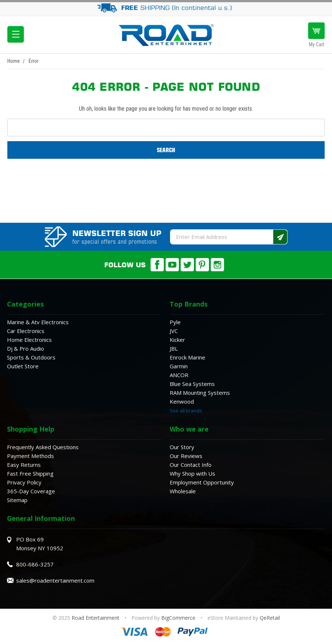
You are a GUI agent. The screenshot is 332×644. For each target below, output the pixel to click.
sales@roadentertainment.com (55, 580)
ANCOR (179, 375)
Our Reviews (186, 456)
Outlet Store (23, 366)
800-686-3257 (35, 564)
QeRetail (270, 618)
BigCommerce (178, 618)
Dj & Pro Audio (26, 348)
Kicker (177, 340)
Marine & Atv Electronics (38, 322)
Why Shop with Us (192, 473)
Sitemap (17, 500)
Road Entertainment (96, 618)
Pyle (175, 322)
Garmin (179, 366)
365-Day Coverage (31, 491)
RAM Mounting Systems (200, 393)
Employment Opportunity (202, 482)
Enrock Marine (187, 357)
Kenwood (182, 401)
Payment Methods (30, 456)
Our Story (182, 447)
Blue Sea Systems (192, 384)
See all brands (186, 411)
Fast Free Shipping (30, 473)
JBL (174, 348)
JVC (174, 331)
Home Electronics (29, 340)
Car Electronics (26, 331)
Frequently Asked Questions (43, 447)
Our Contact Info (191, 465)
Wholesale (183, 491)
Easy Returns (24, 465)
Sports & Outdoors (31, 357)
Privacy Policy (24, 482)
